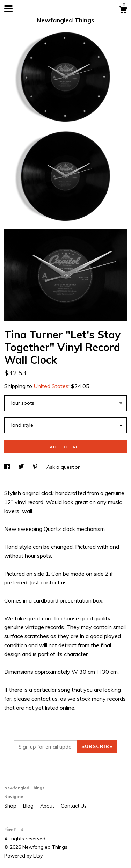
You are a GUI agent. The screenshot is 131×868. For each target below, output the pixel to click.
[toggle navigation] (8, 9)
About (48, 806)
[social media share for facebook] (8, 467)
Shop (11, 806)
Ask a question (64, 467)
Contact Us (74, 806)
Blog (29, 806)
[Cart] (123, 10)
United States (51, 386)
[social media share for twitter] (22, 467)
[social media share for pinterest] (36, 467)
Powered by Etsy (23, 856)
